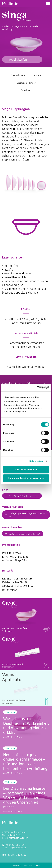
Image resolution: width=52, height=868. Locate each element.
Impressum (17, 865)
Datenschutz (29, 865)
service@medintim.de (16, 847)
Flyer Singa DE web (24, 496)
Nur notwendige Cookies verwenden (26, 478)
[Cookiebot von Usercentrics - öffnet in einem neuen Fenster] (37, 388)
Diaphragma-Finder (26, 83)
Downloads (26, 90)
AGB (38, 865)
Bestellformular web (24, 534)
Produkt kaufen (17, 59)
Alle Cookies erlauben (26, 470)
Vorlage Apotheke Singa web (27, 515)
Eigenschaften (18, 75)
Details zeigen (36, 461)
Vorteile (37, 75)
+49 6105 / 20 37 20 (15, 845)
